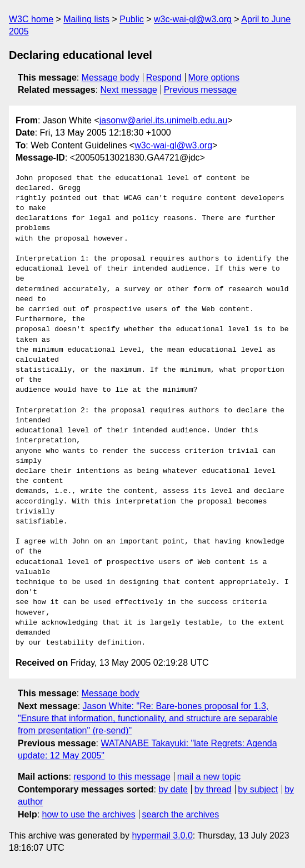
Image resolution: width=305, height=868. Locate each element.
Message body (111, 78)
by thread (213, 789)
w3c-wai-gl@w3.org (193, 19)
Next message (129, 90)
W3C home (31, 19)
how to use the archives (89, 814)
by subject (258, 789)
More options (214, 78)
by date (173, 789)
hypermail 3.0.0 (162, 835)
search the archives (181, 814)
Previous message (201, 90)
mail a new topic (209, 777)
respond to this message (122, 777)
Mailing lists (86, 19)
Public (132, 19)
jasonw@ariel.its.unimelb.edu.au (164, 120)
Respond (164, 78)
